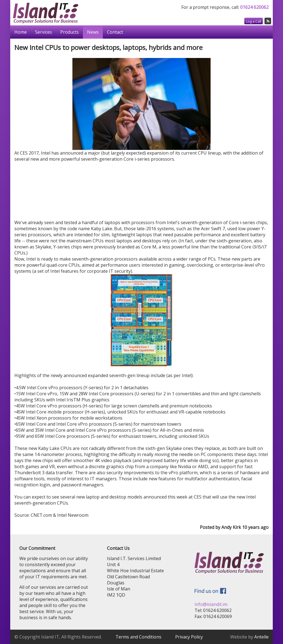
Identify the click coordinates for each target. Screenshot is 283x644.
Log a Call (254, 21)
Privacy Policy (189, 637)
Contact (115, 32)
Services (44, 32)
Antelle (261, 637)
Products (70, 32)
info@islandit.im (211, 604)
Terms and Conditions (138, 637)
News (93, 32)
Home (21, 32)
